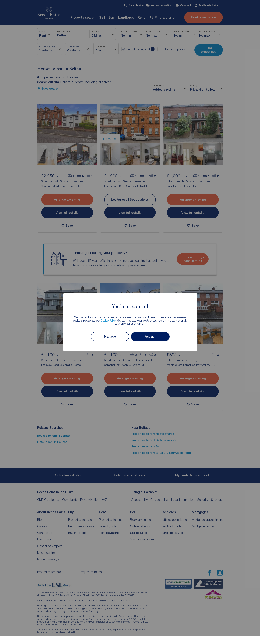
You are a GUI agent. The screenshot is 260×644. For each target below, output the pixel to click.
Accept (150, 336)
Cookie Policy (108, 320)
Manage (110, 336)
